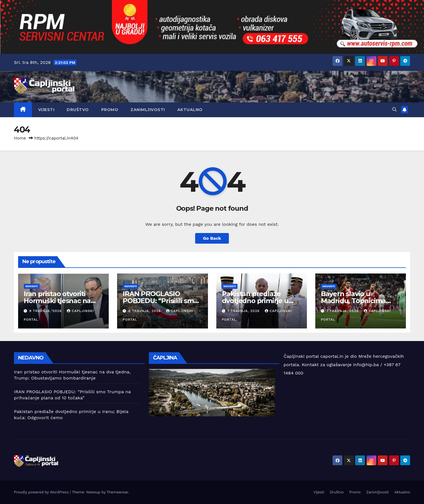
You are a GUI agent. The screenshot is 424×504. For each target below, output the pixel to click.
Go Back (212, 238)
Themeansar (117, 492)
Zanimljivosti (148, 110)
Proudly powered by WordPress (42, 492)
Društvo (78, 110)
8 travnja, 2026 (46, 311)
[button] (394, 110)
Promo (110, 110)
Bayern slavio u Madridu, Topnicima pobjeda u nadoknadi (356, 301)
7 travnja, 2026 (244, 311)
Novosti (32, 286)
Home (20, 138)
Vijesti (46, 110)
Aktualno (190, 110)
